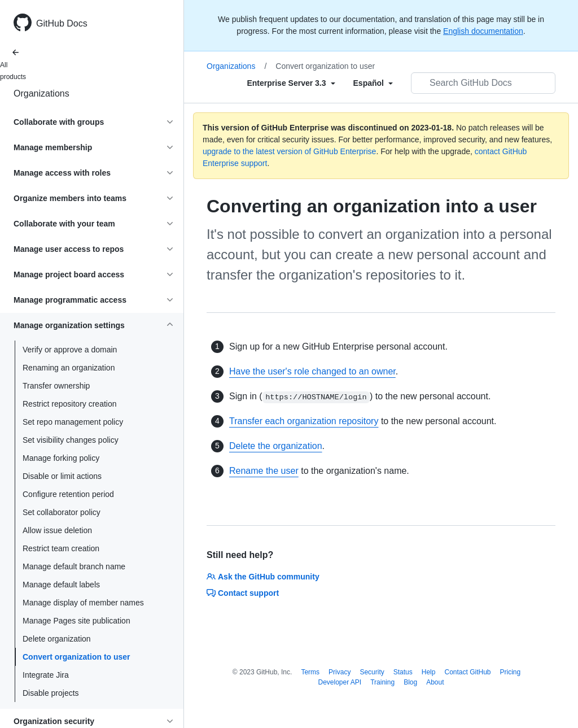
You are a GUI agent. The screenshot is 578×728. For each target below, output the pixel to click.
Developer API (340, 682)
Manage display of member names (83, 603)
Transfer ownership (56, 386)
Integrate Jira (46, 675)
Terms (310, 672)
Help (429, 672)
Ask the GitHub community (263, 577)
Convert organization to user (76, 657)
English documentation (483, 31)
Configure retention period (68, 494)
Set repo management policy (73, 422)
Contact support (243, 593)
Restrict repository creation (70, 404)
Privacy (340, 672)
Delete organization (57, 639)
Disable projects (51, 693)
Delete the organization (276, 446)
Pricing (511, 672)
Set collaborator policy (62, 512)
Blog (410, 682)
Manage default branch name (74, 566)
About (435, 682)
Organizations (41, 93)
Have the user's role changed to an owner (312, 371)
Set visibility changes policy (71, 440)
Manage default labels (61, 585)
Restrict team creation (61, 548)
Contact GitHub (467, 672)
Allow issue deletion (57, 530)
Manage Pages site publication (76, 621)
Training (382, 682)
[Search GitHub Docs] (483, 83)
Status (403, 672)
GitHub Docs (62, 23)
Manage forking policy (61, 458)
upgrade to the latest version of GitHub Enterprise (289, 151)
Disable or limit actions (62, 476)
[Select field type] (291, 83)
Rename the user (264, 471)
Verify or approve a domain (70, 350)
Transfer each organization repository (304, 421)
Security (372, 672)
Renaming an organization (69, 368)
